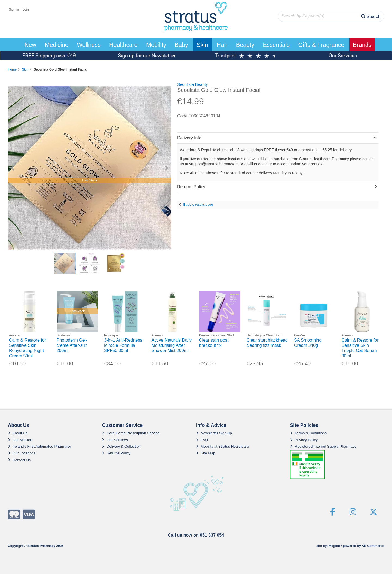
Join (26, 10)
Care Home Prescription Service (131, 433)
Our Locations (22, 453)
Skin (202, 45)
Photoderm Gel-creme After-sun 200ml (72, 345)
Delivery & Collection (121, 446)
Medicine (57, 45)
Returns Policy (116, 453)
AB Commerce (373, 546)
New (30, 45)
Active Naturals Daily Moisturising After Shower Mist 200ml (172, 345)
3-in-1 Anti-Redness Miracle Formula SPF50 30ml (123, 345)
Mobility (156, 45)
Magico (334, 546)
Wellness (89, 45)
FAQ (202, 440)
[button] (166, 91)
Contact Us (19, 460)
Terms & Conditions (309, 433)
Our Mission (20, 440)
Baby (181, 45)
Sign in (14, 10)
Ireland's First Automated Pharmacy (39, 446)
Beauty (245, 45)
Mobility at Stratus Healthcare (223, 446)
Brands (362, 45)
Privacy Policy (304, 440)
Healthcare (123, 45)
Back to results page (198, 205)
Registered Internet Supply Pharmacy (323, 446)
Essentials (276, 45)
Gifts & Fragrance (321, 45)
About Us (18, 433)
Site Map (206, 453)
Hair (222, 45)
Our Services (115, 440)
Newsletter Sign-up (214, 433)
